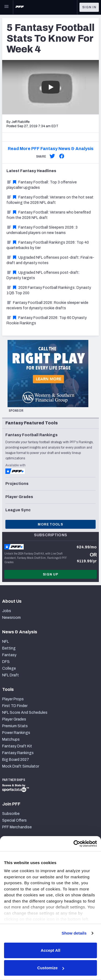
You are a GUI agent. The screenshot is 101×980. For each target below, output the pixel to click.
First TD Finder (15, 706)
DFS (6, 662)
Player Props (13, 699)
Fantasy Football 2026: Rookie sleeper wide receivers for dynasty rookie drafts (47, 305)
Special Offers (14, 820)
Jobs (7, 611)
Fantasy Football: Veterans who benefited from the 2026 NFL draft (49, 215)
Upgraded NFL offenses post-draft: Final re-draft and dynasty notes (50, 260)
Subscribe (11, 814)
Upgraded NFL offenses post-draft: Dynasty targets (43, 275)
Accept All (50, 950)
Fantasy (9, 655)
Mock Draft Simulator (21, 766)
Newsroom (11, 618)
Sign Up (51, 574)
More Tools (50, 524)
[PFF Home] (20, 7)
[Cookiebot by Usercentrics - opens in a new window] (74, 844)
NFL (6, 642)
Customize (51, 968)
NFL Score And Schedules (25, 713)
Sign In (89, 7)
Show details (74, 933)
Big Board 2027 (16, 760)
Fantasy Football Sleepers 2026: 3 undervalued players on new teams (42, 230)
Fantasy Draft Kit (17, 746)
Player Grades (14, 719)
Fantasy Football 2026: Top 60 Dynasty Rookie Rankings (47, 320)
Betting (9, 648)
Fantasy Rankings (18, 753)
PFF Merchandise (17, 827)
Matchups (11, 739)
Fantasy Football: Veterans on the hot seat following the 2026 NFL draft (50, 200)
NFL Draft (11, 675)
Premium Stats (15, 726)
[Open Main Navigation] (6, 7)
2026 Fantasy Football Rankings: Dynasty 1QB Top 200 (49, 290)
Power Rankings (16, 733)
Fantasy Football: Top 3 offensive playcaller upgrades (42, 185)
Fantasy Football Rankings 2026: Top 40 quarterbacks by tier (48, 245)
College (9, 668)
